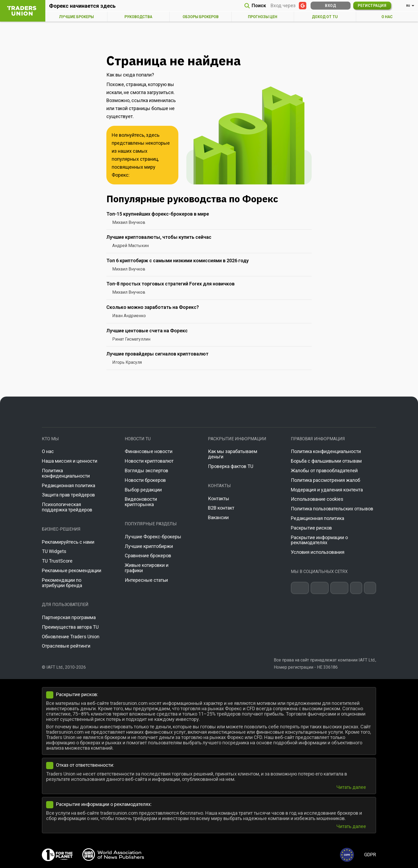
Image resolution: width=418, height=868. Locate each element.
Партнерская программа (69, 617)
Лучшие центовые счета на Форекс (147, 331)
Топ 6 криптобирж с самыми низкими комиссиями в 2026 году (178, 261)
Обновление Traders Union (71, 637)
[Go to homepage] (209, 412)
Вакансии (218, 517)
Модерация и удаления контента (327, 490)
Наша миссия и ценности (70, 461)
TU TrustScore (57, 561)
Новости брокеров (145, 480)
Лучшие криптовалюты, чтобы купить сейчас (159, 237)
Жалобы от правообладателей (324, 471)
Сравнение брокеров (148, 556)
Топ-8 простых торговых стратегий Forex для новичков (170, 284)
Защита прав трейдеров (68, 495)
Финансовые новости (149, 451)
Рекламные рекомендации (72, 570)
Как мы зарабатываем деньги (233, 454)
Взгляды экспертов (146, 471)
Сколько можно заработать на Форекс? (153, 307)
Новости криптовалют (149, 461)
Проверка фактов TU (231, 466)
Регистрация (372, 6)
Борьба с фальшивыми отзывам (326, 461)
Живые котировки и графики (147, 568)
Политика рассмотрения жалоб (325, 480)
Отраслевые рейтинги (66, 646)
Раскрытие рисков (311, 528)
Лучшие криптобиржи (149, 546)
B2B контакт (221, 508)
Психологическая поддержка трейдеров (67, 507)
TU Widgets (54, 551)
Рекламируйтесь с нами (68, 542)
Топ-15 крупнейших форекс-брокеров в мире (158, 214)
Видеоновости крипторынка (141, 502)
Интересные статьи (146, 580)
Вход (330, 6)
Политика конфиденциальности (66, 473)
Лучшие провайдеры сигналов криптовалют (157, 354)
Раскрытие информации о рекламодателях (319, 540)
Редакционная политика (69, 485)
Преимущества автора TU (70, 627)
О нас (48, 451)
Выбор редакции (143, 490)
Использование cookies (317, 499)
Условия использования (318, 552)
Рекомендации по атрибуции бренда (62, 583)
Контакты (219, 498)
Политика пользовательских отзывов (332, 509)
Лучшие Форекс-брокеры (153, 537)
